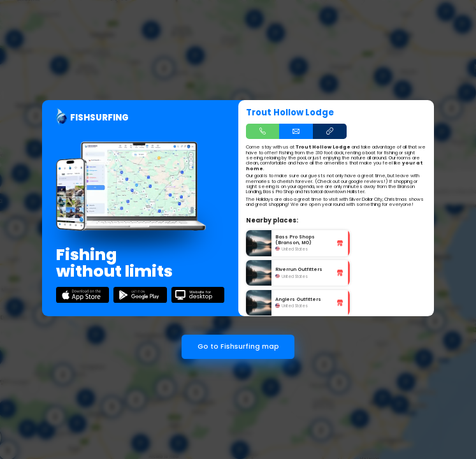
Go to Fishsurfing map (238, 346)
